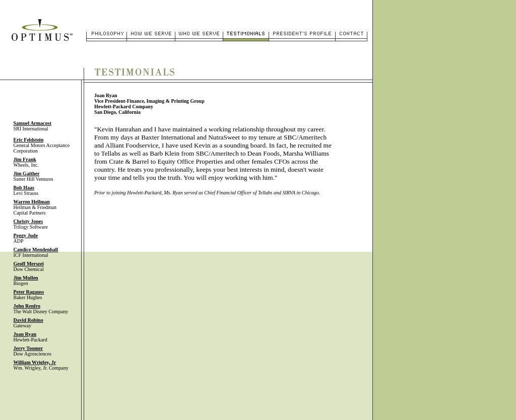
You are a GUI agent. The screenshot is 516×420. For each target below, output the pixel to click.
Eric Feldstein (29, 140)
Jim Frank (25, 159)
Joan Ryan (25, 334)
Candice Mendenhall (36, 250)
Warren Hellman (32, 202)
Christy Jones (28, 221)
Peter (29, 292)
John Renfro (27, 306)
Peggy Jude (26, 235)
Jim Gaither (27, 173)
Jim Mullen (26, 278)
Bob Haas (24, 188)
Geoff (29, 264)
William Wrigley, (35, 362)
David (28, 320)
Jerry (28, 348)
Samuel (33, 123)
